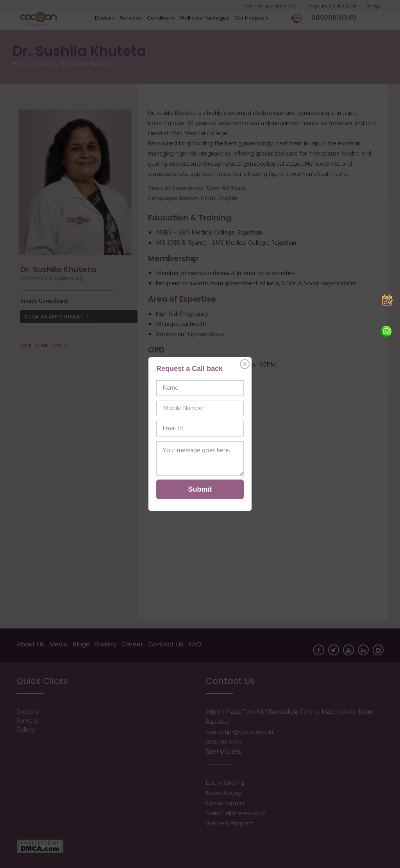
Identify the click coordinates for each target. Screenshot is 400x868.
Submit (200, 489)
